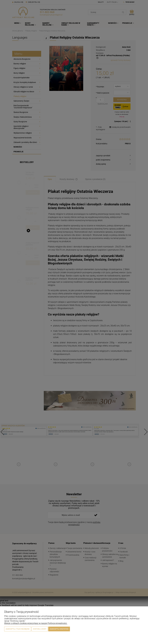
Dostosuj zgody (40, 629)
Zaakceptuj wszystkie (59, 629)
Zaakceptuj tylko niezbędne (18, 629)
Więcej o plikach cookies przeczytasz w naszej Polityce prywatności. (36, 623)
